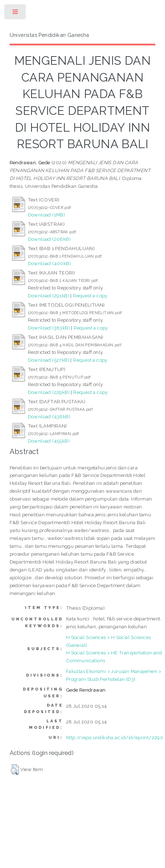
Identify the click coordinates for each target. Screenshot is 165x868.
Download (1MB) (47, 215)
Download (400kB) (49, 263)
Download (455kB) (49, 441)
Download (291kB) (49, 296)
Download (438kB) (49, 416)
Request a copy (90, 296)
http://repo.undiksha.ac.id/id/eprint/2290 (115, 737)
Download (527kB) (49, 360)
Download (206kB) (49, 239)
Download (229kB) (49, 392)
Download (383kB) (49, 328)
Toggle (16, 13)
